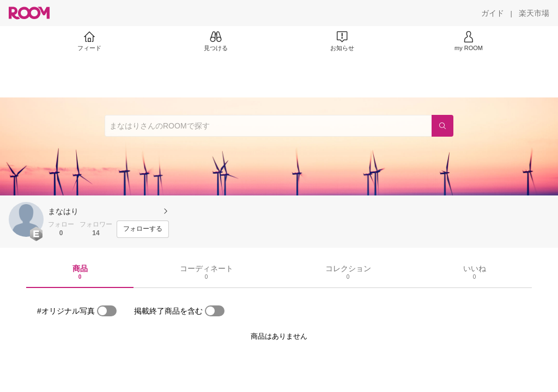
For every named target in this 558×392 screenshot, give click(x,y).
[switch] (107, 311)
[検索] (442, 126)
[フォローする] (143, 229)
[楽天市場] (534, 13)
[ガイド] (493, 13)
